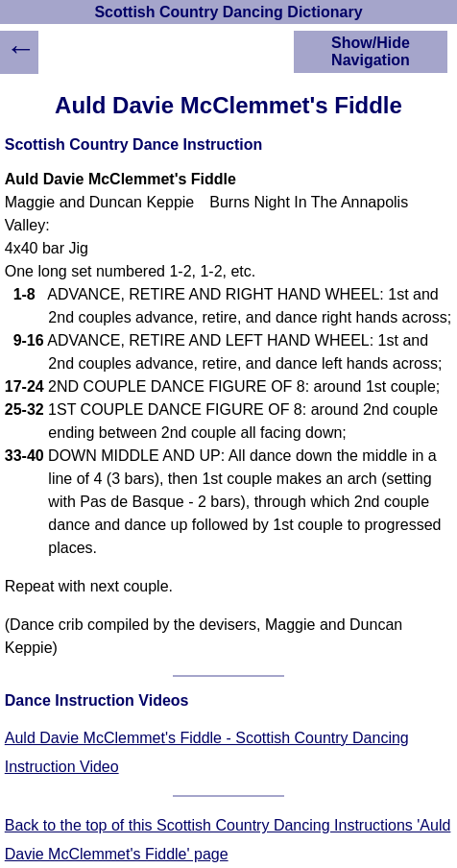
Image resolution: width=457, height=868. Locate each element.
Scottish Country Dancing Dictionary (228, 12)
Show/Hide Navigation (371, 51)
